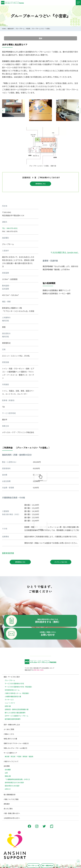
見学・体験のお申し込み (12, 725)
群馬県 (25, 756)
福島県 (31, 756)
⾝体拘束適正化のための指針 (14, 782)
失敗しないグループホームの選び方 (15, 748)
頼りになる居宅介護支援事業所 (15, 713)
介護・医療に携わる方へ (12, 813)
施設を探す (11, 29)
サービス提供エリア (10, 753)
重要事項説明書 (8, 553)
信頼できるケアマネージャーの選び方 (16, 743)
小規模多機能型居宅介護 (13, 696)
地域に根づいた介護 (10, 739)
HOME (4, 29)
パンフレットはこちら (61, 562)
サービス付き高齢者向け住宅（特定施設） (19, 687)
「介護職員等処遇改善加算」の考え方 (17, 779)
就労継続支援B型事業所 (13, 719)
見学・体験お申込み (48, 866)
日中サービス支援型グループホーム (17, 716)
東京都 (7, 756)
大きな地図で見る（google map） (65, 252)
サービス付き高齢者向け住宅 (14, 683)
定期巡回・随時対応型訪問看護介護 (17, 709)
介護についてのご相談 (11, 799)
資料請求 (7, 804)
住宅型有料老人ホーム (12, 690)
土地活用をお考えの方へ (12, 818)
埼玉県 (28, 29)
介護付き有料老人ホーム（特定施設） (17, 693)
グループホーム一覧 (33, 866)
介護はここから (9, 734)
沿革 (6, 773)
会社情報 (7, 766)
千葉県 (19, 756)
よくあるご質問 (9, 729)
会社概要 (8, 770)
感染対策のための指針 (12, 786)
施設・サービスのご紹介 (12, 677)
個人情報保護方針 (10, 794)
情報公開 (8, 776)
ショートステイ (10, 703)
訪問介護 (8, 706)
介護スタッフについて (11, 761)
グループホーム (20, 29)
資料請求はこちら (40, 184)
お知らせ (8, 789)
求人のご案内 (8, 809)
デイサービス (9, 700)
